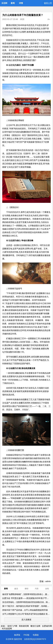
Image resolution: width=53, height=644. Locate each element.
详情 (21, 3)
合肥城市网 (47, 626)
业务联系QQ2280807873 (35, 639)
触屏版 (17, 635)
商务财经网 (24, 626)
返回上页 (48, 3)
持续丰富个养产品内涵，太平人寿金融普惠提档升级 (25, 610)
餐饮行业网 (35, 626)
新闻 (13, 3)
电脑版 (36, 635)
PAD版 (27, 635)
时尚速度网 (7, 629)
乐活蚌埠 (4, 4)
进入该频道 (26, 620)
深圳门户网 (12, 626)
